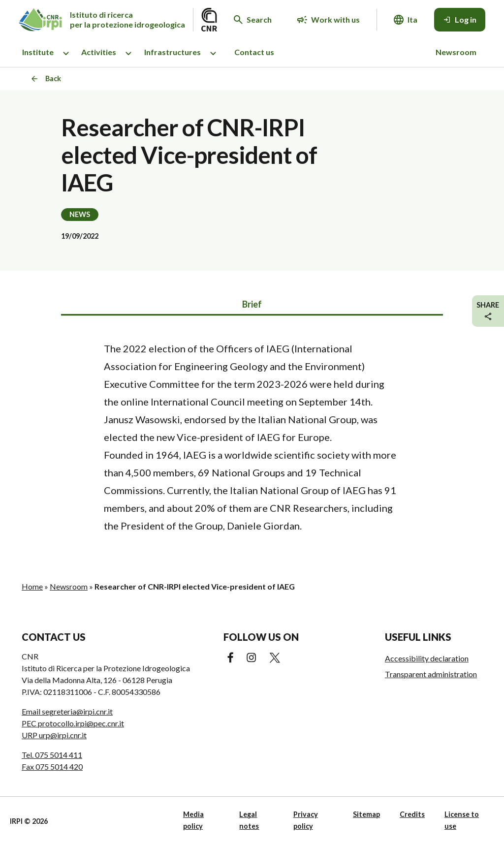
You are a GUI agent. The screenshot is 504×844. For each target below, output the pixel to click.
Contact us (254, 52)
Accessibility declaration (427, 658)
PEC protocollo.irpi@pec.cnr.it (73, 723)
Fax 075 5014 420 (52, 766)
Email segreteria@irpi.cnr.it (67, 711)
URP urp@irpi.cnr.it (54, 735)
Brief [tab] (252, 304)
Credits (412, 814)
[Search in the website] (253, 20)
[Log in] (460, 20)
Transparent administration (431, 674)
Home (32, 586)
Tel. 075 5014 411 (52, 755)
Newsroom (456, 52)
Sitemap (366, 814)
